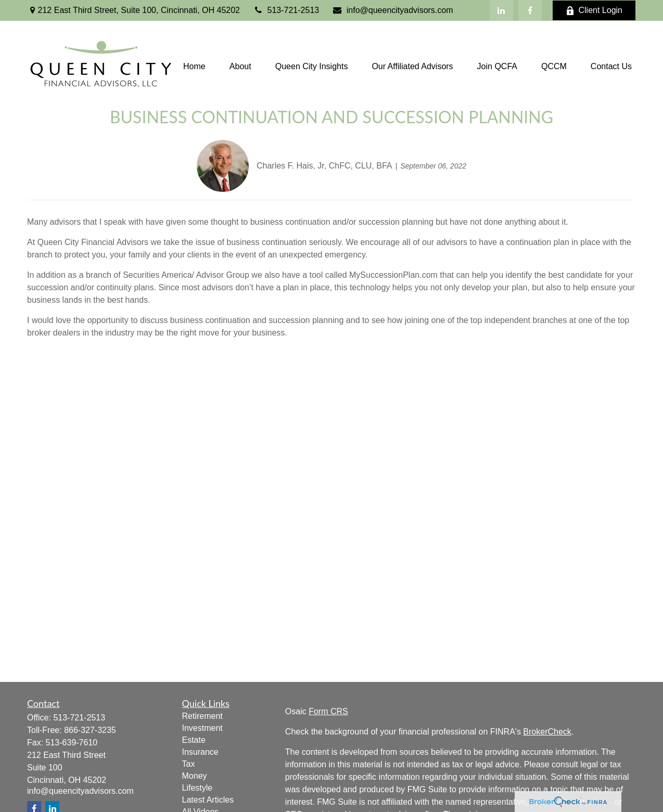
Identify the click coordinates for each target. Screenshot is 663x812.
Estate (194, 740)
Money (195, 776)
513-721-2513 (286, 10)
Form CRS (328, 711)
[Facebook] (530, 10)
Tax (189, 764)
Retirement (202, 716)
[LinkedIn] (501, 10)
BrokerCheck (547, 732)
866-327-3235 (90, 730)
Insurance (200, 752)
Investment (202, 728)
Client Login (594, 10)
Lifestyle (197, 788)
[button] (194, 66)
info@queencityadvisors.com (392, 10)
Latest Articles (208, 800)
